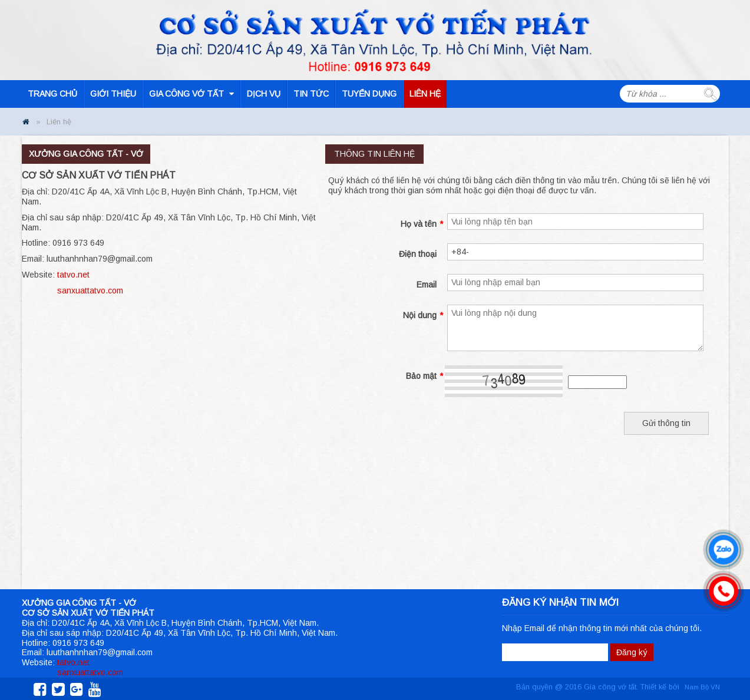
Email (427, 285)
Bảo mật (424, 376)
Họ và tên (422, 224)
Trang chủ (52, 94)
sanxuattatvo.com (90, 290)
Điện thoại (418, 254)
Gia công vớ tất (191, 94)
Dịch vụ (264, 94)
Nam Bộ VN (702, 687)
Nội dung (423, 316)
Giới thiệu (113, 94)
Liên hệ (425, 94)
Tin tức (311, 94)
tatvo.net (73, 275)
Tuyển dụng (369, 94)
